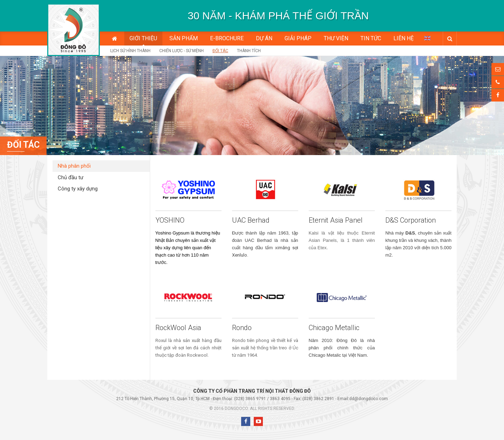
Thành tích (249, 51)
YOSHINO (170, 220)
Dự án (264, 38)
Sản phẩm (184, 38)
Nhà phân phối (74, 166)
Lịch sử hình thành (130, 51)
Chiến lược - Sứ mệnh (181, 51)
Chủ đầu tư (71, 177)
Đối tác (220, 51)
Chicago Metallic (334, 328)
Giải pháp (298, 38)
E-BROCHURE (227, 38)
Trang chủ (115, 39)
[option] (278, 16)
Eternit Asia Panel (336, 220)
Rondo (242, 328)
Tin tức (371, 38)
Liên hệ (404, 38)
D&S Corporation (411, 220)
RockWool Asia (178, 328)
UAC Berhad (251, 220)
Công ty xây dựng (78, 189)
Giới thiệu (143, 38)
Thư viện (336, 38)
